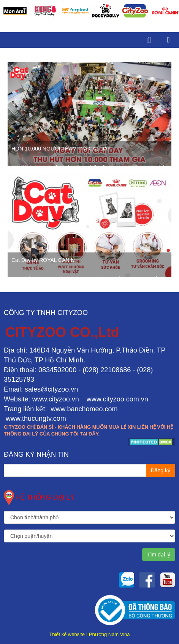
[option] (15, 11)
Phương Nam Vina (109, 634)
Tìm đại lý (159, 555)
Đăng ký (161, 470)
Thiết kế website (67, 634)
